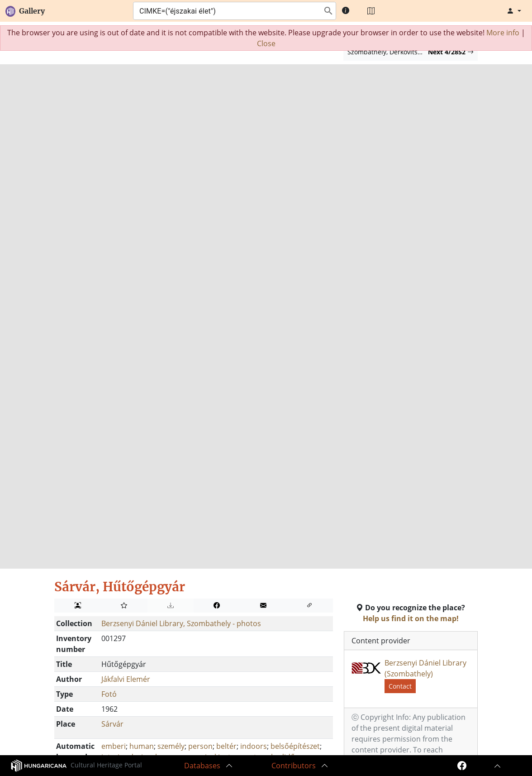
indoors (254, 746)
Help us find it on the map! (411, 618)
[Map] (371, 11)
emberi (114, 746)
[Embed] (310, 606)
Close (266, 43)
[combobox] (226, 11)
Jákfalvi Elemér (126, 679)
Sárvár (112, 724)
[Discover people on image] (78, 606)
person (200, 746)
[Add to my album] (124, 606)
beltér (226, 746)
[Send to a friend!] (263, 606)
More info (503, 33)
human (142, 746)
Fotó (109, 694)
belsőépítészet (295, 746)
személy (171, 746)
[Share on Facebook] (217, 606)
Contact (400, 686)
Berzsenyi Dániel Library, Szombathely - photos (181, 623)
